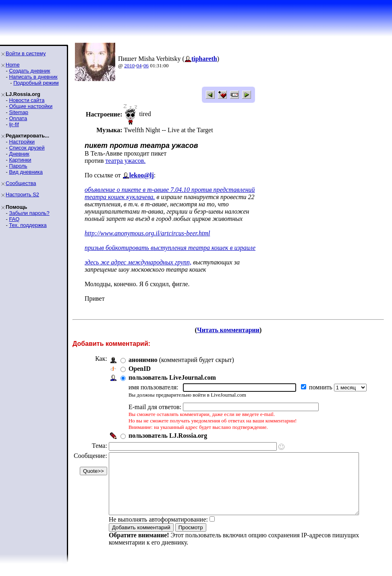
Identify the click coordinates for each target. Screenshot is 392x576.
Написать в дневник (33, 77)
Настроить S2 (22, 194)
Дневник (19, 154)
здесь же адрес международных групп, (138, 262)
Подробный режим (36, 83)
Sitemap (19, 112)
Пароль (18, 166)
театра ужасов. (125, 161)
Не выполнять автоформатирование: (158, 531)
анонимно (143, 360)
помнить (321, 387)
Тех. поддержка (28, 225)
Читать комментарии (231, 330)
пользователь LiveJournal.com (172, 377)
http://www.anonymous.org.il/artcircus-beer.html (147, 233)
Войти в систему (26, 53)
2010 (129, 66)
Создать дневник (29, 71)
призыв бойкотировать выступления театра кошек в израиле (170, 248)
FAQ (14, 219)
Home (13, 65)
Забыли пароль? (29, 213)
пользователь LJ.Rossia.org (168, 436)
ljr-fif (14, 124)
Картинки (20, 160)
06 (146, 66)
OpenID (140, 369)
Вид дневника (26, 172)
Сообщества (21, 183)
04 (139, 66)
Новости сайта (27, 100)
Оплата (18, 118)
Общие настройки (31, 106)
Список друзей (27, 148)
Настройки (22, 142)
